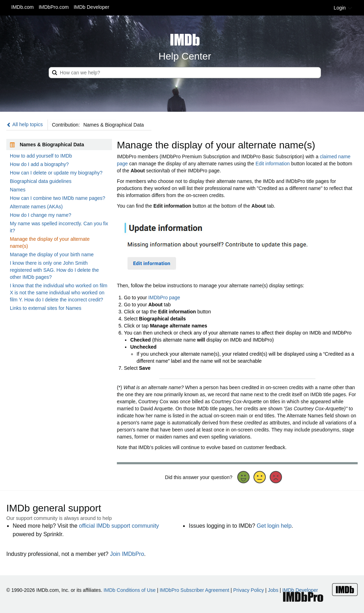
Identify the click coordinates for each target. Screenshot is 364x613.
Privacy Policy (249, 590)
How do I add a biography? (39, 164)
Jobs (273, 590)
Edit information (273, 164)
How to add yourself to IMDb (41, 156)
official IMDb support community (119, 526)
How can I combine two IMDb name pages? (58, 198)
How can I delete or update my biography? (56, 173)
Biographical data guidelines (41, 181)
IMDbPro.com (54, 7)
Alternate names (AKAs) (36, 207)
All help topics (25, 124)
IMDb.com (23, 7)
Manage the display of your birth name (52, 255)
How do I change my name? (40, 215)
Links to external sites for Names (46, 308)
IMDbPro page (164, 298)
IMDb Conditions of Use (130, 590)
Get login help (274, 526)
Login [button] (343, 8)
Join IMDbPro (127, 554)
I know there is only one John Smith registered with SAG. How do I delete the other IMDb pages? (54, 270)
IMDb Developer (91, 7)
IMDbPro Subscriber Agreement (194, 590)
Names (18, 190)
